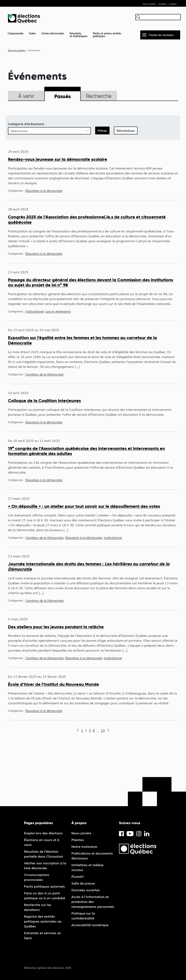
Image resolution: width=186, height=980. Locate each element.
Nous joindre (149, 4)
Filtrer (102, 130)
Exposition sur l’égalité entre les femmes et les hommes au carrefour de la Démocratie (82, 340)
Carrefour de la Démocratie (45, 374)
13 (103, 730)
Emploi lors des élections (43, 833)
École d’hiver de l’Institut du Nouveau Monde (53, 684)
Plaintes (78, 840)
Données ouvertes (86, 890)
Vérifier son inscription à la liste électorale (45, 865)
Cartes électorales (53, 33)
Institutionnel (35, 311)
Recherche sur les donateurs (38, 907)
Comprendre (16, 33)
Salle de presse (83, 883)
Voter (32, 33)
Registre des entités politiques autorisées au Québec (43, 921)
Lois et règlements (58, 311)
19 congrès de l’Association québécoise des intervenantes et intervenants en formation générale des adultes (86, 451)
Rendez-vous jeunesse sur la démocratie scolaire (58, 159)
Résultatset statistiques (78, 34)
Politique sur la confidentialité (83, 916)
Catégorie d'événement (26, 124)
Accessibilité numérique (90, 925)
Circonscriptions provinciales (37, 877)
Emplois (163, 4)
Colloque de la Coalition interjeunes (44, 401)
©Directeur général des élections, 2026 (47, 968)
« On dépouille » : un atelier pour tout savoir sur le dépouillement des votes (84, 506)
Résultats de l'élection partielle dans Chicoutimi (44, 854)
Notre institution (84, 846)
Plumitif (77, 876)
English (173, 4)
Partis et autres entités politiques (107, 34)
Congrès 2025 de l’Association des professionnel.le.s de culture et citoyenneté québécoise (87, 219)
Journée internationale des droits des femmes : (89, 566)
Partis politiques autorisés (44, 886)
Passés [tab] (63, 96)
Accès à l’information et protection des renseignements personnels (93, 901)
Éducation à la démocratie (44, 190)
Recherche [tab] (99, 96)
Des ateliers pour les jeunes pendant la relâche (56, 627)
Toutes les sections (161, 35)
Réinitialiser (126, 130)
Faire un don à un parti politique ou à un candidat (45, 895)
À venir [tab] (26, 96)
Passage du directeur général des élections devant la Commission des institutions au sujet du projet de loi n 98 (91, 282)
